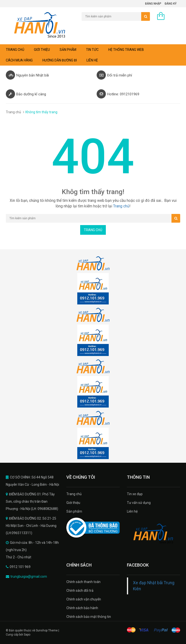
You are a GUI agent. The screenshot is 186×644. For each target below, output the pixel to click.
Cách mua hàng (19, 60)
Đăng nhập (153, 4)
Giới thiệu (42, 50)
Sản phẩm (74, 511)
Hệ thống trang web (126, 50)
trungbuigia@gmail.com (29, 576)
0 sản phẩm (171, 17)
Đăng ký (171, 4)
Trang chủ (15, 50)
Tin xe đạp (135, 494)
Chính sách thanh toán (83, 582)
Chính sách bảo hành (82, 608)
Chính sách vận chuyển (84, 599)
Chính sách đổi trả (80, 591)
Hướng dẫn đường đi (60, 60)
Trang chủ (74, 494)
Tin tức (92, 50)
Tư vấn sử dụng (139, 503)
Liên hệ (92, 60)
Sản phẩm (68, 50)
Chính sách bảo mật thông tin (89, 617)
